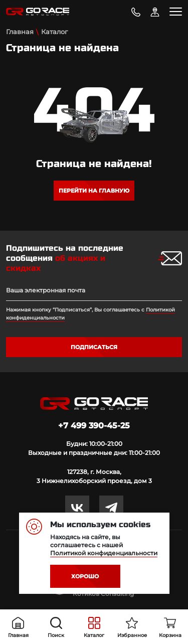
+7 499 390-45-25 (94, 426)
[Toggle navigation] (176, 12)
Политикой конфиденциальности (104, 553)
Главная (20, 32)
